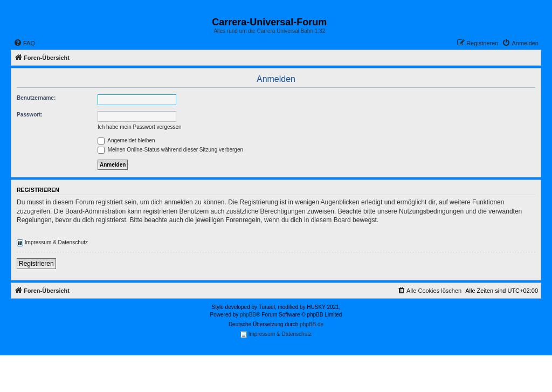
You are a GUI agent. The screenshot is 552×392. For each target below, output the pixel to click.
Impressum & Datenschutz (52, 243)
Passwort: (30, 115)
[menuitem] (24, 43)
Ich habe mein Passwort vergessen (140, 127)
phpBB (248, 315)
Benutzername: (36, 98)
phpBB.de (312, 324)
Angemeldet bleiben (126, 140)
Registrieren (36, 264)
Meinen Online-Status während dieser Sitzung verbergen (170, 150)
